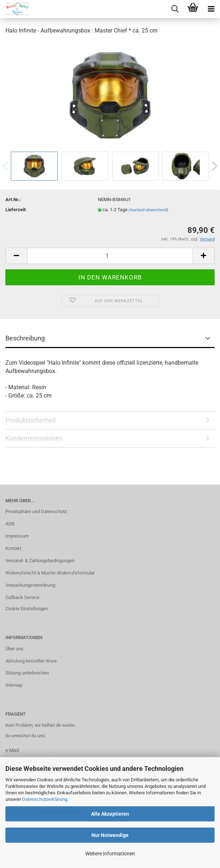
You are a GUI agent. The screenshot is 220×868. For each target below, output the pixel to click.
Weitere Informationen (110, 854)
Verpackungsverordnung (30, 585)
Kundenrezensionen (34, 438)
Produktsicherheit (31, 420)
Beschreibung (25, 338)
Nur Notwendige (110, 835)
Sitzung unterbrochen (27, 673)
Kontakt (13, 548)
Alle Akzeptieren (110, 814)
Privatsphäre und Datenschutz (36, 511)
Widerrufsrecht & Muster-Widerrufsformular (50, 573)
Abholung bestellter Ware (31, 661)
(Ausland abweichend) (148, 210)
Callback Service (22, 597)
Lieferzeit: (16, 210)
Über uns (14, 649)
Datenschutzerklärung (45, 799)
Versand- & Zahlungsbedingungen (40, 561)
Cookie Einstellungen (27, 609)
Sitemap (14, 685)
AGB (10, 524)
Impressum (17, 536)
